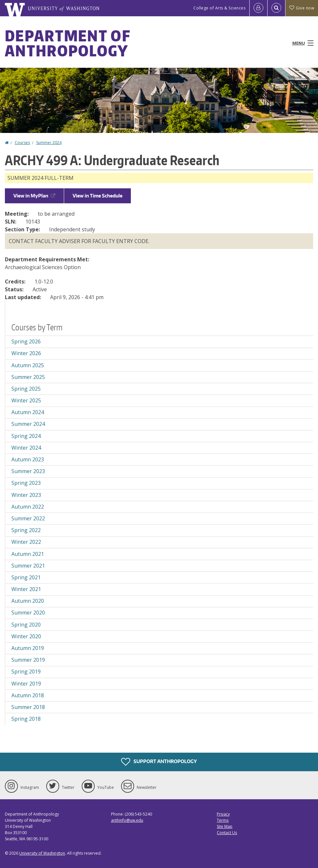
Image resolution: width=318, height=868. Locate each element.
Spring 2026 (26, 341)
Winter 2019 (26, 684)
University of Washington (42, 853)
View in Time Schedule (97, 196)
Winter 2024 (26, 448)
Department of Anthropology (68, 43)
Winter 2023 (26, 495)
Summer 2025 (28, 377)
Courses (22, 143)
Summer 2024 (49, 143)
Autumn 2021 (28, 554)
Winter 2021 (26, 589)
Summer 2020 (28, 613)
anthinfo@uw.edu (127, 820)
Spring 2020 (26, 625)
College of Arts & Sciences (219, 8)
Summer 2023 (28, 471)
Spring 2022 (26, 530)
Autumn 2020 (28, 601)
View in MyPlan (34, 196)
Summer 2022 (28, 518)
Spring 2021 (26, 577)
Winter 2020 (26, 636)
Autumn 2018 (28, 695)
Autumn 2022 (28, 507)
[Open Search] (276, 8)
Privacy (223, 814)
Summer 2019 (28, 660)
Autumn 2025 (28, 365)
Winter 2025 (26, 400)
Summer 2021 (28, 566)
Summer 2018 (28, 707)
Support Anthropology (159, 762)
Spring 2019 (26, 672)
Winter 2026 (26, 353)
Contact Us (227, 833)
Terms (223, 820)
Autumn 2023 (28, 459)
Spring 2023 (26, 483)
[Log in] (258, 8)
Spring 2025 (26, 389)
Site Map (225, 826)
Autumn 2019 (28, 648)
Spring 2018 (26, 719)
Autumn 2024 (28, 412)
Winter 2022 (26, 542)
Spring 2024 (26, 436)
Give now (302, 8)
